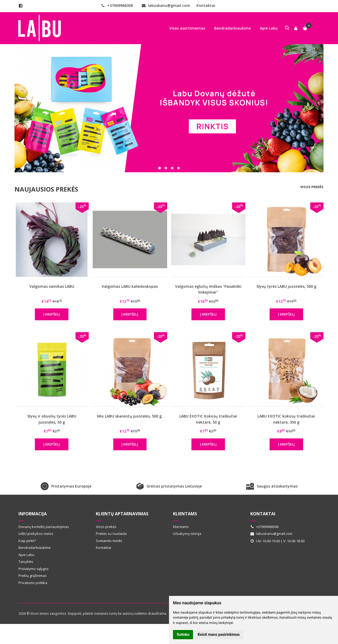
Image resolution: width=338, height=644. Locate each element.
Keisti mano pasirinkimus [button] (219, 634)
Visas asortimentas (187, 28)
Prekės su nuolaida (111, 534)
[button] (159, 168)
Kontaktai (206, 5)
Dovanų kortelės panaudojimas (44, 527)
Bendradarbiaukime (233, 28)
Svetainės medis (109, 541)
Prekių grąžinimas (33, 576)
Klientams (185, 514)
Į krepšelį (52, 314)
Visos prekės (312, 187)
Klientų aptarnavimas (122, 514)
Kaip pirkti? (27, 541)
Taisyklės (26, 562)
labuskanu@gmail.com (166, 5)
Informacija (33, 514)
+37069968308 (117, 5)
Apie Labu (269, 28)
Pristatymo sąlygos (34, 569)
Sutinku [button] (183, 634)
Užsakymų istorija (187, 534)
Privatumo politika (33, 583)
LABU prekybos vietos (36, 534)
